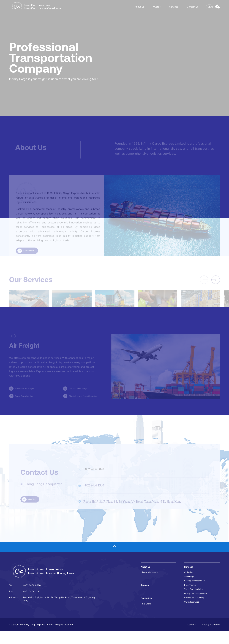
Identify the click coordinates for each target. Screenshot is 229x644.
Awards (125, 9)
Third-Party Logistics (195, 602)
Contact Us (172, 9)
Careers (192, 638)
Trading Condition (211, 638)
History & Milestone (151, 582)
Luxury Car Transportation (198, 607)
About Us (103, 9)
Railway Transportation (196, 592)
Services (147, 9)
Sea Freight (190, 587)
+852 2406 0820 (32, 595)
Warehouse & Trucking (196, 612)
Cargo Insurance (193, 617)
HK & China (147, 617)
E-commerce (191, 597)
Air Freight (189, 582)
